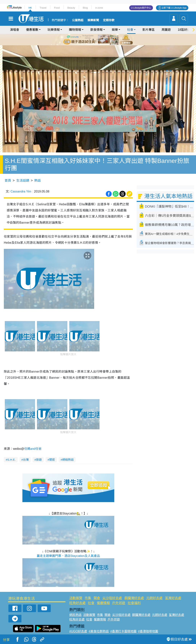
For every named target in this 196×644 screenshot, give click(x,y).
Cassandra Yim (21, 183)
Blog (85, 8)
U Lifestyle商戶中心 (141, 8)
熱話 (38, 172)
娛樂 (115, 30)
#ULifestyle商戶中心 (149, 628)
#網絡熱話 (76, 632)
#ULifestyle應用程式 (83, 628)
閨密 (52, 452)
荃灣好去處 (173, 590)
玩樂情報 (54, 30)
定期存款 (109, 20)
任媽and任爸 (33, 441)
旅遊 (39, 452)
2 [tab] (93, 39)
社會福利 (134, 595)
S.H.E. (11, 452)
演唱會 (15, 30)
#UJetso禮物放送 (122, 628)
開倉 (97, 590)
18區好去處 (185, 30)
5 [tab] (105, 39)
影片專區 (149, 30)
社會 (130, 30)
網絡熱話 (68, 452)
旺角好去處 (77, 595)
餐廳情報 (103, 595)
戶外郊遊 (119, 595)
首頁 (8, 172)
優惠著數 (32, 30)
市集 (88, 590)
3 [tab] (97, 39)
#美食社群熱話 (99, 623)
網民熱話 (75, 607)
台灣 (26, 452)
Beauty (71, 8)
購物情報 (75, 30)
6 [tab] (109, 39)
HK (30, 8)
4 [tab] (101, 39)
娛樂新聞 (93, 20)
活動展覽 (76, 590)
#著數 (169, 628)
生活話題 (23, 172)
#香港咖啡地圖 (148, 623)
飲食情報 (96, 30)
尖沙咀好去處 (112, 590)
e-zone (99, 8)
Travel (43, 8)
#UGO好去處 (78, 623)
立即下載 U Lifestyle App (174, 8)
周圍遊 (166, 30)
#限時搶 (104, 628)
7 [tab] (99, 44)
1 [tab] (89, 39)
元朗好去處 (154, 590)
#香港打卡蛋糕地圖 (123, 623)
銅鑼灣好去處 (134, 590)
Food (57, 8)
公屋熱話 (78, 20)
